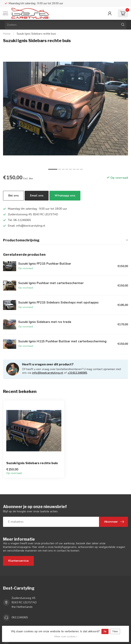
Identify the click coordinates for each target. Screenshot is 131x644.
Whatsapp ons (65, 196)
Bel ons (13, 196)
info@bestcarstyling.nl (48, 373)
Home (7, 34)
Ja (105, 631)
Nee (115, 631)
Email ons (37, 196)
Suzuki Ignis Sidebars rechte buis (36, 34)
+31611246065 (77, 373)
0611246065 (20, 617)
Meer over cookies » (66, 636)
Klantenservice (18, 561)
